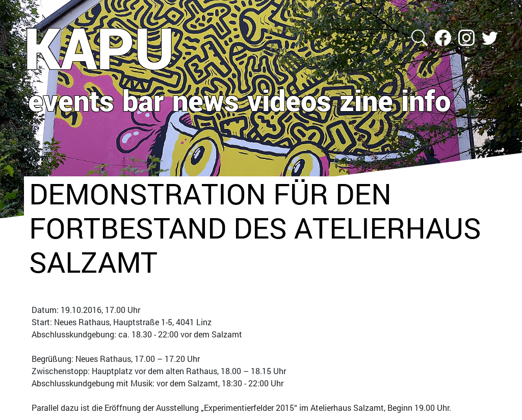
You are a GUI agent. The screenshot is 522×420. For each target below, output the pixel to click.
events (71, 100)
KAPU (99, 47)
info (426, 100)
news (206, 100)
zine (366, 100)
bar (143, 100)
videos (289, 100)
